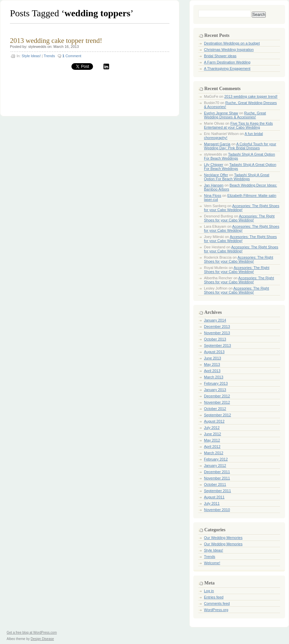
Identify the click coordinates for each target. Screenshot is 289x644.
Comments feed (217, 603)
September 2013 (217, 345)
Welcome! (212, 563)
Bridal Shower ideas (220, 56)
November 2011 (217, 478)
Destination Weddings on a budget (232, 43)
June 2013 (212, 358)
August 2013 (214, 352)
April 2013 (212, 371)
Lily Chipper (214, 165)
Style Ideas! (31, 56)
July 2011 (212, 503)
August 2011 (214, 497)
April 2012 (212, 447)
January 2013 (215, 390)
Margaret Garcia (217, 144)
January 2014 (215, 320)
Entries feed (214, 597)
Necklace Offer (216, 175)
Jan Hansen (214, 185)
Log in (209, 591)
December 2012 (217, 396)
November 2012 (217, 402)
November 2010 (217, 510)
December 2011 (217, 472)
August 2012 (214, 421)
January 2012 (215, 465)
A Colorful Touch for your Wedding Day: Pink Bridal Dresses (240, 146)
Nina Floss (213, 195)
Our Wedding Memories (223, 538)
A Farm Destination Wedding (227, 62)
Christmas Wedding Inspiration (229, 50)
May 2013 (212, 364)
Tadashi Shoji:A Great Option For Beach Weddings (237, 177)
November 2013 (217, 333)
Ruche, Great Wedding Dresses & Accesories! (235, 115)
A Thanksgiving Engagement (227, 68)
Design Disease (42, 639)
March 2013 (214, 377)
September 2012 (217, 415)
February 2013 (216, 383)
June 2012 (212, 434)
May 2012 (212, 440)
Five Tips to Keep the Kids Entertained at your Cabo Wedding (238, 125)
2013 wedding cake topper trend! (56, 41)
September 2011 (217, 491)
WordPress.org (216, 610)
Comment (72, 56)
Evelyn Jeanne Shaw (221, 113)
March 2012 (214, 453)
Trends (49, 56)
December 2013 (217, 326)
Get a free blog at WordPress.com (32, 633)
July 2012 (212, 428)
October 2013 (215, 339)
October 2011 (215, 484)
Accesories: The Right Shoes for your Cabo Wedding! (242, 208)
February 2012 (216, 459)
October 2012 (215, 409)
